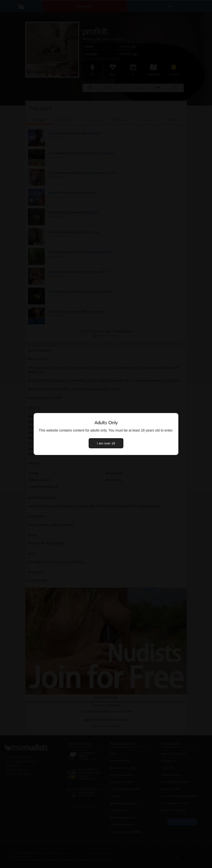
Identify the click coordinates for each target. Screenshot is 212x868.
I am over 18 (106, 443)
